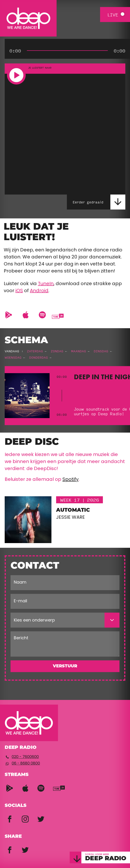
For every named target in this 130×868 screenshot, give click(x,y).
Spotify (70, 480)
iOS (19, 291)
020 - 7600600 (25, 757)
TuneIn (46, 284)
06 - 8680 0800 (26, 764)
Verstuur (65, 666)
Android (39, 291)
